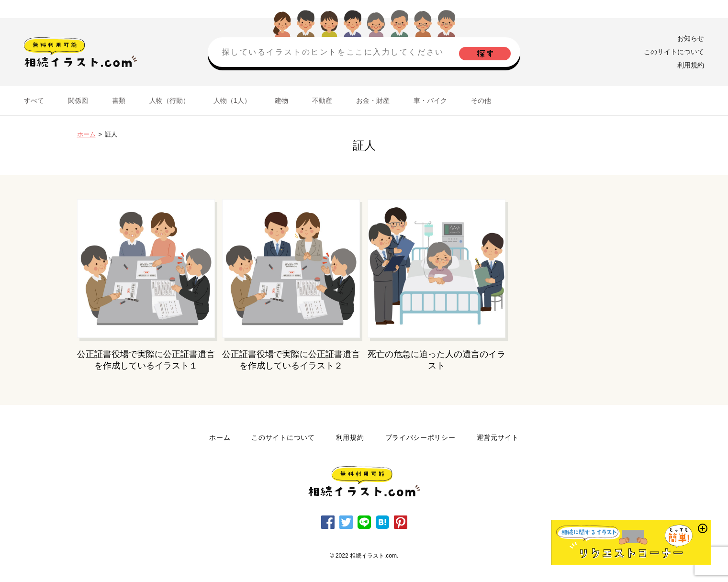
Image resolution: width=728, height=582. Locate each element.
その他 (481, 101)
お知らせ (691, 38)
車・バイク (430, 101)
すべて (34, 101)
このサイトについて (674, 52)
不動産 (322, 101)
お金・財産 (373, 101)
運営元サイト (498, 437)
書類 (119, 101)
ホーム (86, 134)
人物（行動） (169, 101)
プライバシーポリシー (420, 437)
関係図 (78, 101)
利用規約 (691, 65)
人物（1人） (232, 101)
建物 (281, 101)
